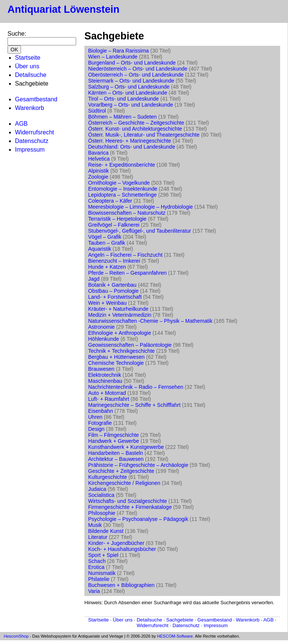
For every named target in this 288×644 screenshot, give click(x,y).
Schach (97, 561)
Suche (16, 34)
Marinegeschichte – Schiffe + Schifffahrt (134, 405)
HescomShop (16, 636)
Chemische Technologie (116, 363)
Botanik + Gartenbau (112, 285)
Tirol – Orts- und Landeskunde (124, 99)
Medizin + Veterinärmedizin (120, 315)
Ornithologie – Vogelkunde (119, 183)
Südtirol (97, 111)
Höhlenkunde (104, 339)
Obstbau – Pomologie (113, 291)
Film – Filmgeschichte (113, 435)
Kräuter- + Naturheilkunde (118, 309)
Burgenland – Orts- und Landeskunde (132, 63)
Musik (95, 525)
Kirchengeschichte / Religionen (124, 483)
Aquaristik (100, 249)
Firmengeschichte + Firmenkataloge (130, 507)
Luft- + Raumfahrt (109, 399)
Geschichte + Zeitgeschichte (121, 471)
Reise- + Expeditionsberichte (122, 165)
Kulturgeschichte (108, 477)
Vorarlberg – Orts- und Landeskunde (130, 105)
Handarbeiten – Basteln (115, 453)
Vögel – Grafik (105, 237)
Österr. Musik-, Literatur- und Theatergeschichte (144, 135)
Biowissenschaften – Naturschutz (127, 213)
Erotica (96, 567)
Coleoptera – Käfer (110, 201)
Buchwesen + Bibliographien (121, 585)
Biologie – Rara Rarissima (118, 51)
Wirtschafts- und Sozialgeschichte (127, 501)
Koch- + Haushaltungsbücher (122, 549)
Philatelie (99, 579)
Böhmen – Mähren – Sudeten (122, 117)
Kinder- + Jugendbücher (116, 543)
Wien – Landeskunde (113, 57)
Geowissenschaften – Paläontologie (130, 345)
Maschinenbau (105, 381)
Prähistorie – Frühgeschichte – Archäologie (138, 465)
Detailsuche (31, 75)
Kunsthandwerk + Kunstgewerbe (126, 447)
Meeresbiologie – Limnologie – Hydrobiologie (140, 207)
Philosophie (102, 513)
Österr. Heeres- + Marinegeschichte (130, 141)
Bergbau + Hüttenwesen (116, 357)
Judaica (97, 489)
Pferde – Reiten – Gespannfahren (127, 273)
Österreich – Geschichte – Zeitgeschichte (136, 123)
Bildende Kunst (106, 531)
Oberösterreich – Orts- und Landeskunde (136, 75)
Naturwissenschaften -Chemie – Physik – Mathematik (150, 321)
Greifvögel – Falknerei (114, 225)
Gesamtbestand (36, 99)
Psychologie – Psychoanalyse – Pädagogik (138, 519)
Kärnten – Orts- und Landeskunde (128, 93)
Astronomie (101, 327)
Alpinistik (98, 171)
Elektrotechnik (105, 375)
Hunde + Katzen (107, 267)
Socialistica (101, 495)
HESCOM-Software (175, 636)
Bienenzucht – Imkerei (114, 261)
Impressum (30, 150)
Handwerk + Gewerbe (114, 441)
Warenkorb (30, 108)
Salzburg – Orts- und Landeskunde (129, 87)
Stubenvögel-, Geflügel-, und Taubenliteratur (139, 231)
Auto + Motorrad (107, 393)
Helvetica (99, 159)
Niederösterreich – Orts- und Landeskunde (138, 69)
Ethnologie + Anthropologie (120, 333)
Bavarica (98, 153)
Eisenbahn (100, 411)
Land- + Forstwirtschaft (115, 297)
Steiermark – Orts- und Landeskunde (131, 81)
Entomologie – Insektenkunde (123, 189)
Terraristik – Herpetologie (117, 219)
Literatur (98, 537)
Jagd (94, 279)
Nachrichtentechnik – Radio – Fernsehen (136, 387)
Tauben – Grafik (107, 243)
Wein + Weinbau (107, 303)
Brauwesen (101, 369)
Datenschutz (32, 141)
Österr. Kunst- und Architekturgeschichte (135, 129)
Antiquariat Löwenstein (64, 9)
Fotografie (100, 423)
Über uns (27, 66)
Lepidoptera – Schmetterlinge (122, 195)
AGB (21, 124)
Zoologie (98, 177)
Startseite (28, 58)
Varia (94, 591)
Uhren (95, 417)
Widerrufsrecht (34, 132)
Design (96, 429)
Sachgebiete (180, 620)
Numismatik (102, 573)
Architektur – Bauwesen (116, 459)
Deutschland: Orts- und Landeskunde (132, 147)
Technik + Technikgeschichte (121, 351)
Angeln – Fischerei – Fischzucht (125, 255)
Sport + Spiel (103, 555)
